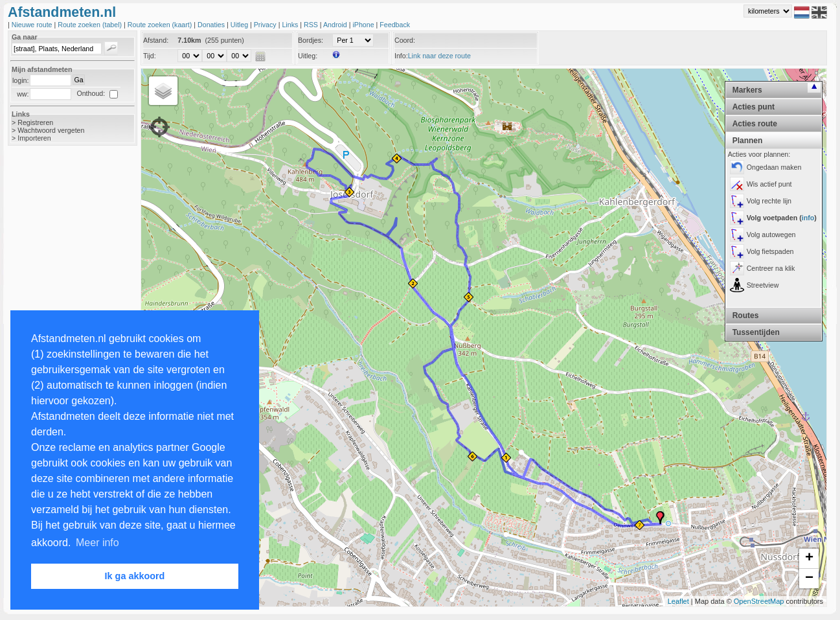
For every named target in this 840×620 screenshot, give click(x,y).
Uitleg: (308, 56)
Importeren (34, 138)
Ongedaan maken (774, 167)
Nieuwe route (33, 25)
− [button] (809, 579)
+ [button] (809, 558)
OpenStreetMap (759, 601)
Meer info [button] (97, 543)
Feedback (395, 25)
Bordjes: (311, 40)
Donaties (212, 25)
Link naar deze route (439, 56)
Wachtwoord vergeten (51, 130)
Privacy (266, 25)
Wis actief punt (769, 184)
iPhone (364, 25)
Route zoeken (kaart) (161, 25)
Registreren (35, 122)
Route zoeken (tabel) (91, 25)
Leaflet (678, 601)
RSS (312, 25)
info (808, 218)
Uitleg (240, 25)
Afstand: (156, 40)
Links (291, 25)
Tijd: (150, 56)
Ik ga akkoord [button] (135, 576)
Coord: (405, 40)
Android (336, 25)
